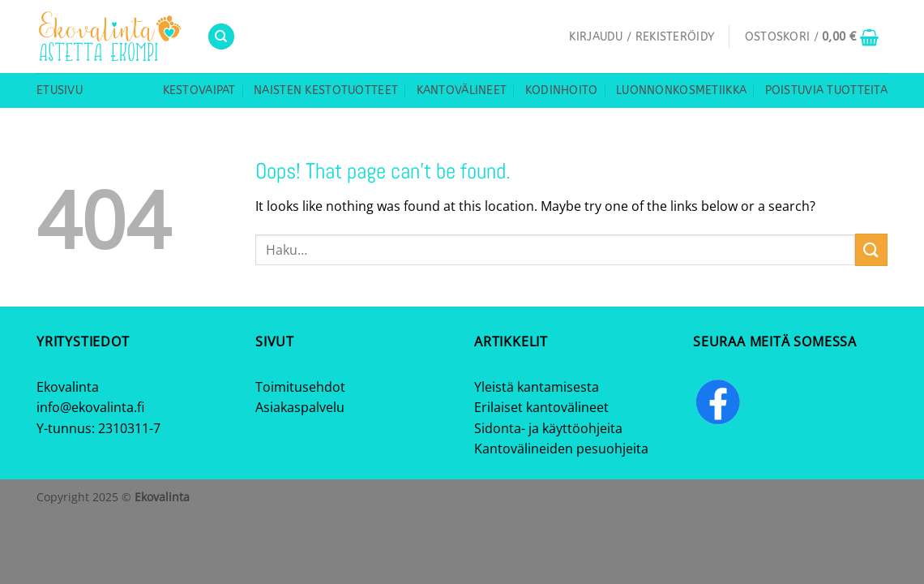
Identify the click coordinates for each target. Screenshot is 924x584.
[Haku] (221, 37)
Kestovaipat (199, 90)
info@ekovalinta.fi (90, 407)
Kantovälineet (462, 90)
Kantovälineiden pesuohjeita (561, 449)
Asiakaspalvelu (300, 407)
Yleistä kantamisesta (537, 387)
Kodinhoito (562, 90)
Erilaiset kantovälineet (541, 407)
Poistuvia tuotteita (826, 90)
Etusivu (60, 90)
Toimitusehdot (300, 387)
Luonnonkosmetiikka (681, 90)
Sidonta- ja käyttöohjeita (548, 428)
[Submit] (871, 249)
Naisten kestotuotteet (326, 90)
